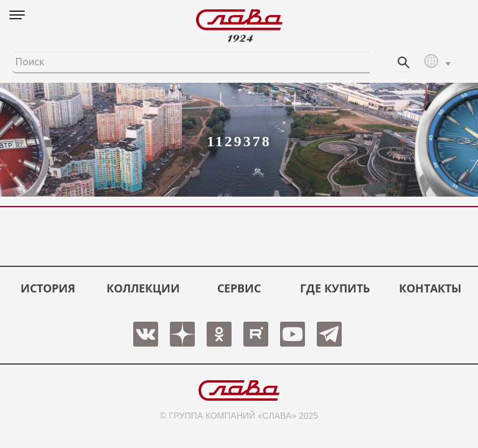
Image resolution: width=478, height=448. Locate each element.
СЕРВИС (239, 288)
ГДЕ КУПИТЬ (335, 288)
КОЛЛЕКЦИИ (143, 288)
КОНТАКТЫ (430, 288)
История (48, 288)
